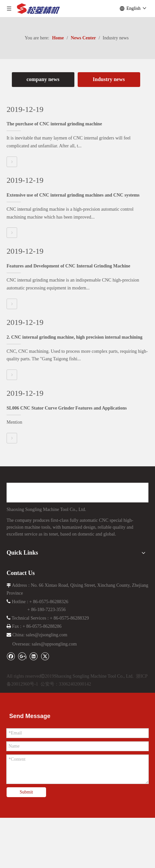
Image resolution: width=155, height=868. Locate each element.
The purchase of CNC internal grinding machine (54, 124)
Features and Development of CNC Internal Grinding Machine (68, 266)
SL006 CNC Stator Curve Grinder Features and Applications (67, 408)
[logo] (61, 493)
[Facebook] (12, 656)
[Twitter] (45, 656)
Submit (26, 792)
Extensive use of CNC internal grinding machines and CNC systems (73, 195)
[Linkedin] (35, 656)
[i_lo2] (78, 667)
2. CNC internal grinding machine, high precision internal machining (75, 337)
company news (43, 79)
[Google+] (24, 656)
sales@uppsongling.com (54, 644)
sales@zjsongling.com (46, 635)
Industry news (109, 79)
